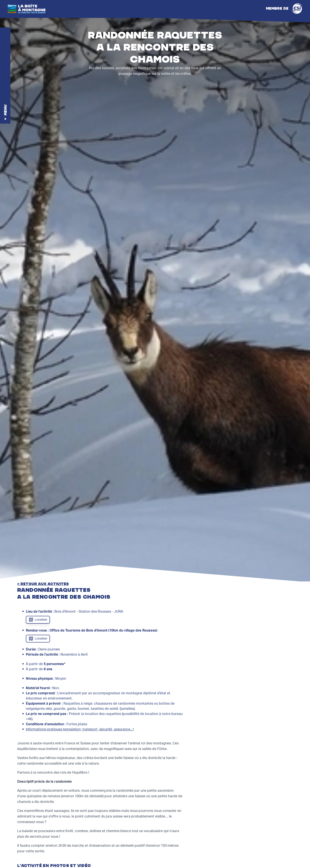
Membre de (284, 9)
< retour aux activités (43, 584)
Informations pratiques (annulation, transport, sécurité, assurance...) (80, 729)
